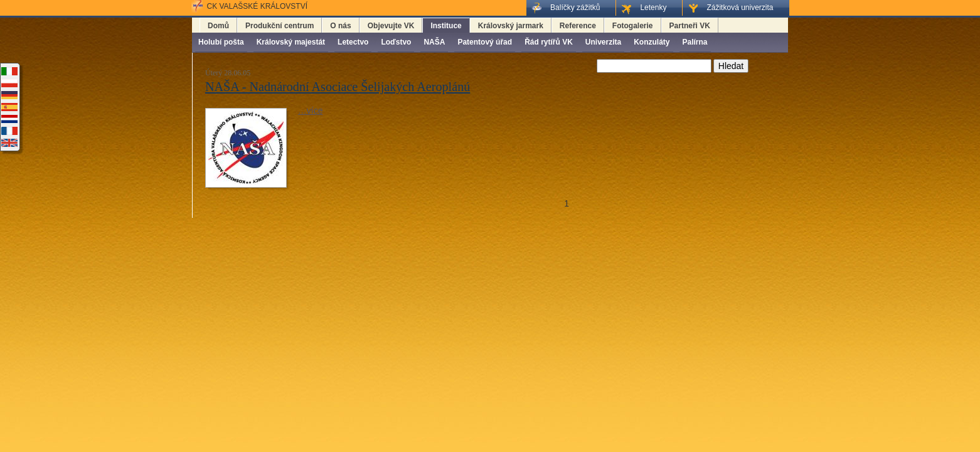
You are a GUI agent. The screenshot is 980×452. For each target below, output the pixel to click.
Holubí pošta (221, 42)
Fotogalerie (633, 26)
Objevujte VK (391, 26)
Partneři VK (690, 26)
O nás (340, 26)
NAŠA (434, 42)
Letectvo (353, 42)
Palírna (695, 42)
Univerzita (603, 42)
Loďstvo (396, 42)
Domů (218, 26)
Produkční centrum (280, 26)
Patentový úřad (485, 42)
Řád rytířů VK (549, 42)
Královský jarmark (511, 26)
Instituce (446, 26)
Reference (578, 26)
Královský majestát (291, 42)
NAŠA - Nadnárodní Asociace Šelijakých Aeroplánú (338, 87)
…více (311, 110)
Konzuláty (652, 42)
